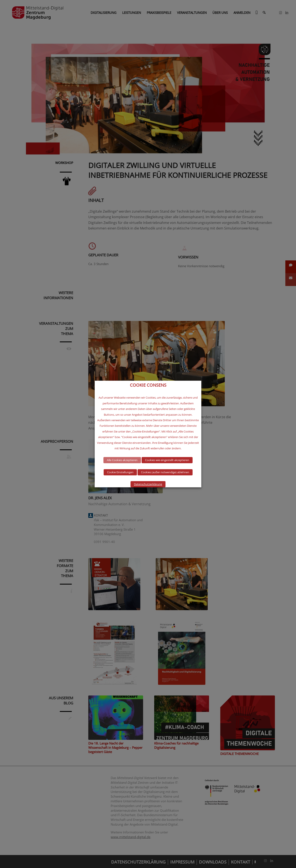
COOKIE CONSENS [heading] (148, 385)
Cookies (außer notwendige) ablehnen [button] (165, 472)
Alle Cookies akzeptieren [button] (122, 460)
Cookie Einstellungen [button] (120, 472)
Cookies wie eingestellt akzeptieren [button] (167, 460)
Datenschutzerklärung (148, 484)
